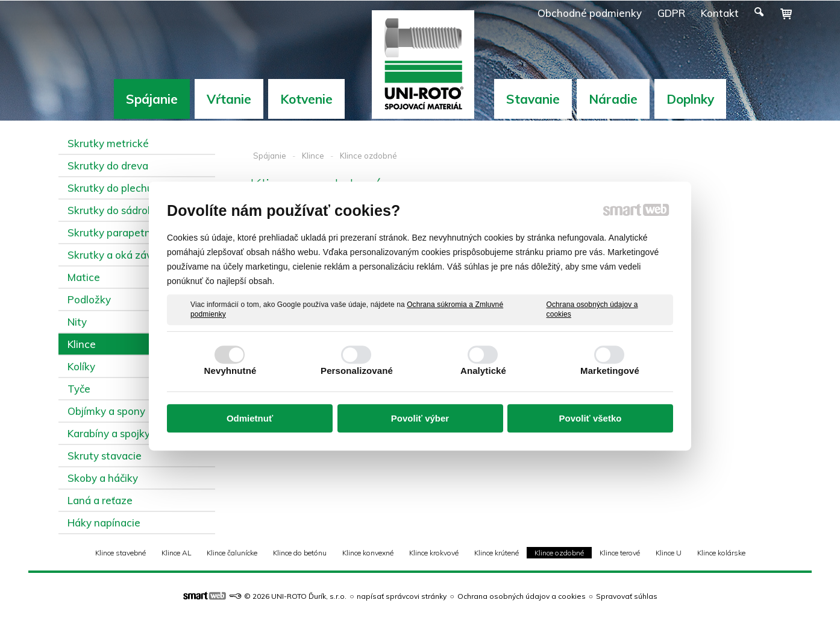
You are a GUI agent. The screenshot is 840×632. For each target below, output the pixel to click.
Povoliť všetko (591, 418)
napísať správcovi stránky (402, 596)
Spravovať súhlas (627, 596)
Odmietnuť (250, 418)
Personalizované (357, 371)
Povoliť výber (420, 418)
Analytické (483, 371)
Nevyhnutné (230, 371)
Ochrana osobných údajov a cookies (592, 309)
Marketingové (610, 371)
